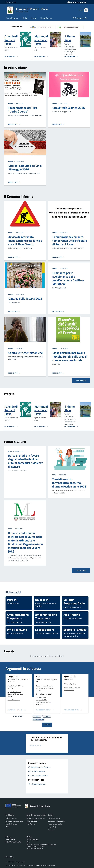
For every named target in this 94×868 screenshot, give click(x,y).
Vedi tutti (47, 725)
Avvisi (10, 451)
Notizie (11, 103)
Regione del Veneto (11, 2)
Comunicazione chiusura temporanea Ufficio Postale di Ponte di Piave (70, 241)
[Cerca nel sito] (86, 10)
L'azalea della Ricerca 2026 (25, 298)
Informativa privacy (54, 818)
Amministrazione (12, 18)
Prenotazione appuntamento (14, 821)
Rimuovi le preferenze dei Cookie (15, 862)
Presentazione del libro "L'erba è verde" (23, 110)
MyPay (8, 827)
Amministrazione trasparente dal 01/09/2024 (36, 820)
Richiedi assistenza (11, 818)
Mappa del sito (10, 857)
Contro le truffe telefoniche (26, 353)
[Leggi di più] (14, 124)
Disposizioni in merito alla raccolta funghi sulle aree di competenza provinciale (70, 356)
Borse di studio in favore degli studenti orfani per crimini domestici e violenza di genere (26, 461)
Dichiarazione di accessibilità (57, 821)
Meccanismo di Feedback (56, 824)
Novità (25, 18)
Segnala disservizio (11, 824)
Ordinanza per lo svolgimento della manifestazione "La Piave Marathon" (68, 278)
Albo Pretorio (31, 824)
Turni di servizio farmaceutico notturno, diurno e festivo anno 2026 (69, 483)
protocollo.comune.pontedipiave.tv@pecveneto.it (42, 844)
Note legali (51, 830)
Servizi (34, 18)
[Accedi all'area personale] (78, 2)
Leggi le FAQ (52, 827)
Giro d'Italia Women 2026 (69, 108)
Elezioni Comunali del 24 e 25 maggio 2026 (25, 167)
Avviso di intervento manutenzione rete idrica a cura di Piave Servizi (25, 241)
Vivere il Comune (46, 18)
